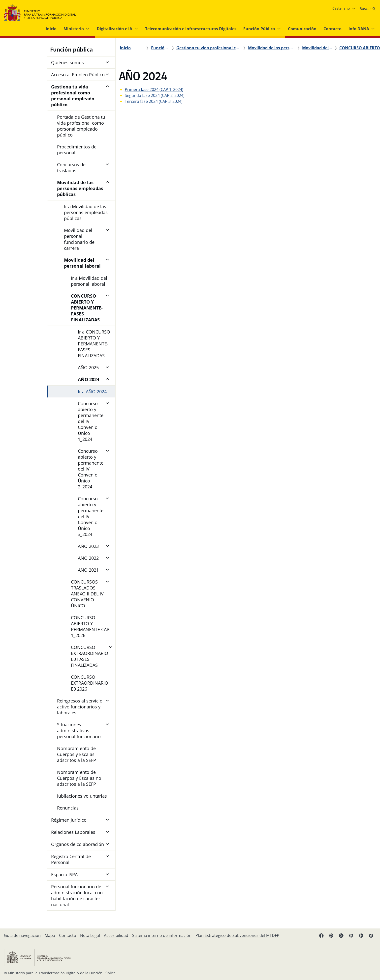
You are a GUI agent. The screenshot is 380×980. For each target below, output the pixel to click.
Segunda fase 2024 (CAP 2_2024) (157, 95)
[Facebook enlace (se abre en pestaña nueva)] (321, 935)
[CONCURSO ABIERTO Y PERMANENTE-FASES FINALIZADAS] (312, 48)
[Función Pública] (163, 48)
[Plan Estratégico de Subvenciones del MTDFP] (237, 935)
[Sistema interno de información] (162, 935)
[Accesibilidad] (116, 935)
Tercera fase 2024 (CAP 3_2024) (156, 101)
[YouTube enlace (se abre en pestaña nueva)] (351, 935)
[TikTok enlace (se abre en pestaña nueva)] (371, 935)
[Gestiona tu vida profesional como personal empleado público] (201, 48)
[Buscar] (368, 9)
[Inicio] (128, 48)
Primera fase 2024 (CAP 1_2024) (157, 89)
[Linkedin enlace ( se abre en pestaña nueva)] (361, 935)
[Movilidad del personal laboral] (276, 48)
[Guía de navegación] (22, 935)
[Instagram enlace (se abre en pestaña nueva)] (331, 935)
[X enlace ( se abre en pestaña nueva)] (341, 935)
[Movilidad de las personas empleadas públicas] (244, 48)
